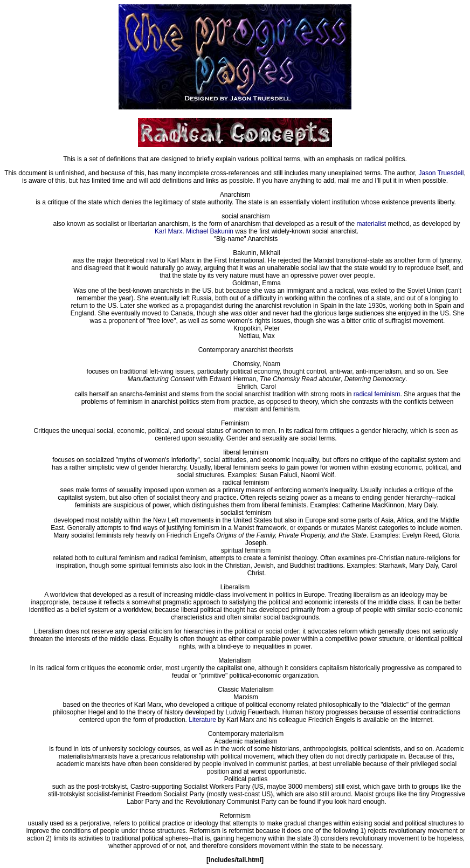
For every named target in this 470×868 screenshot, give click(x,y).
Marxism (246, 697)
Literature (202, 720)
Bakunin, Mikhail (256, 253)
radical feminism (377, 394)
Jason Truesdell (441, 173)
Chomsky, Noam (257, 364)
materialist (371, 224)
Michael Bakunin (210, 231)
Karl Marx (168, 231)
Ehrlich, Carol (257, 387)
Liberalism (235, 587)
